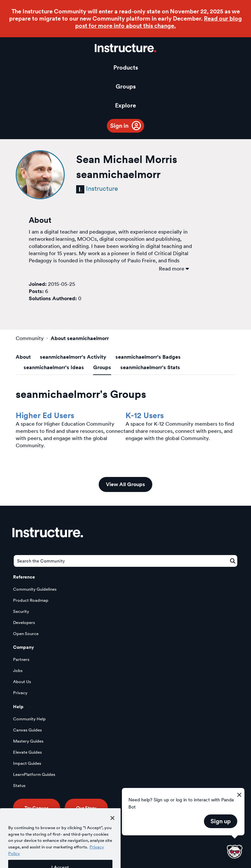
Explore (125, 105)
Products (126, 67)
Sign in (119, 126)
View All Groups (125, 484)
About (23, 357)
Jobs (18, 671)
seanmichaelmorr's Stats (150, 367)
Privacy (20, 693)
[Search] (125, 561)
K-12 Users (145, 415)
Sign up (221, 821)
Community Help (29, 719)
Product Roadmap (31, 600)
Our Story (86, 808)
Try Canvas (37, 808)
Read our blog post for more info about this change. (159, 22)
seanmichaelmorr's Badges (148, 357)
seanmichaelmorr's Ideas (54, 367)
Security (21, 611)
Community (30, 338)
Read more (174, 269)
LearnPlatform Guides (34, 774)
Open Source (26, 634)
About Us (22, 682)
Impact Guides (27, 763)
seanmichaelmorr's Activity (73, 357)
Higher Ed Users (45, 415)
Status (19, 786)
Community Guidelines (35, 589)
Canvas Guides (27, 730)
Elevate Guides (27, 752)
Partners (21, 659)
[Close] (112, 827)
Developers (24, 622)
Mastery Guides (28, 741)
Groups (126, 86)
